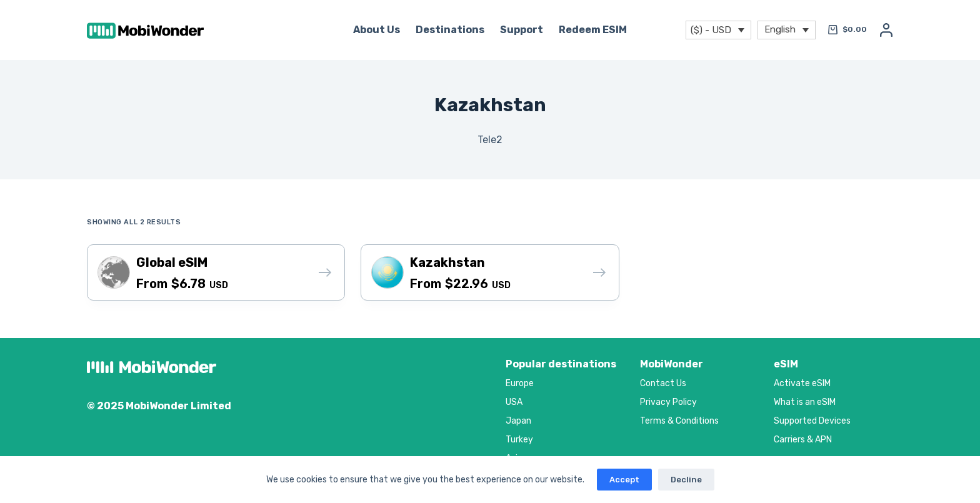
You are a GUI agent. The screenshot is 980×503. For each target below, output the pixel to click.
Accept (624, 480)
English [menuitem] (780, 29)
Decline (686, 480)
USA (514, 402)
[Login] (886, 30)
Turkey (519, 440)
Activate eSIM (802, 383)
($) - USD (711, 30)
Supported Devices (812, 421)
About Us (377, 30)
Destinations (450, 30)
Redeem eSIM (593, 30)
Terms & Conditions (679, 421)
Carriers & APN (803, 440)
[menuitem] (787, 30)
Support (522, 30)
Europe (520, 383)
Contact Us (663, 383)
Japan (518, 421)
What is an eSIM (805, 402)
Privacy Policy (668, 402)
